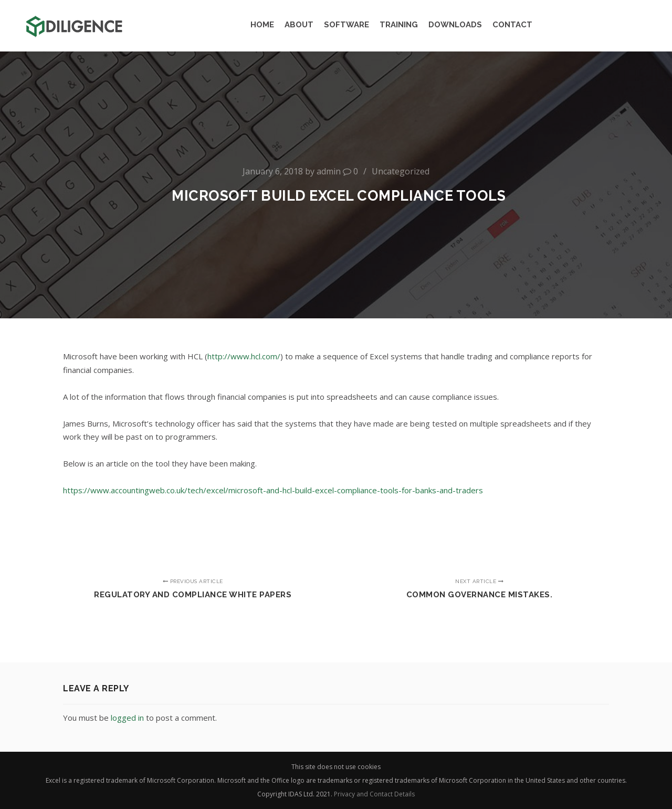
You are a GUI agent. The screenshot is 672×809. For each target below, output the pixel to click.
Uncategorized (401, 171)
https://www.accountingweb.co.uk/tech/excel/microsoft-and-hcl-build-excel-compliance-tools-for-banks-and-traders (273, 490)
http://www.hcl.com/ (244, 356)
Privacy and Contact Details (374, 794)
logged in (127, 718)
